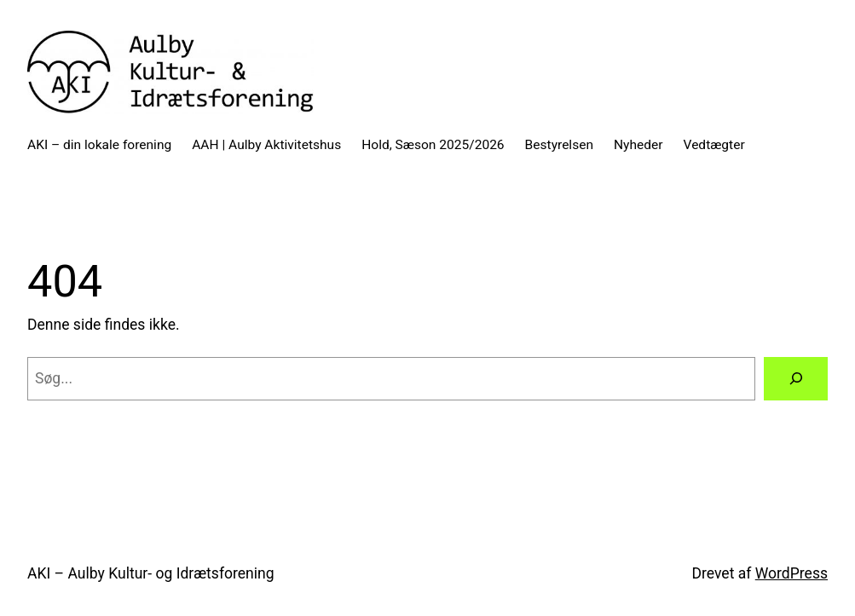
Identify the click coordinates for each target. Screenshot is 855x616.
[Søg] (796, 379)
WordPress (791, 573)
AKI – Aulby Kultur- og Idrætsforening (151, 573)
